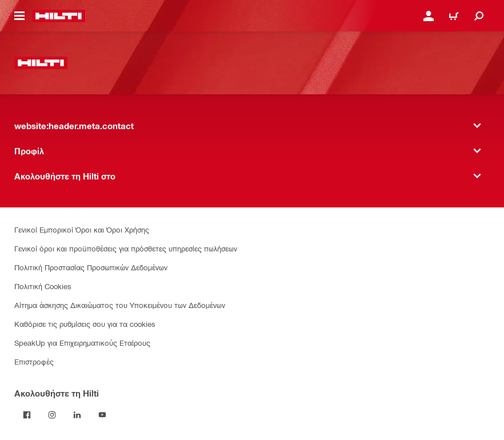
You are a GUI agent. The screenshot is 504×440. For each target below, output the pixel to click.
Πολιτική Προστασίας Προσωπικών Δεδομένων (91, 267)
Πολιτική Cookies (43, 286)
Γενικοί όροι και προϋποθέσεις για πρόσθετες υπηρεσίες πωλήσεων (126, 248)
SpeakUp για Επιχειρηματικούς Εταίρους (82, 343)
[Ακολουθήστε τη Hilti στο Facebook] (27, 415)
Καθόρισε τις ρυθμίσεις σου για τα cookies (85, 324)
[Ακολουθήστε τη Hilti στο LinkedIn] (77, 415)
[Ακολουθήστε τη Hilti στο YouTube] (102, 415)
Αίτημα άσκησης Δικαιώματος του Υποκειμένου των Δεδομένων (120, 305)
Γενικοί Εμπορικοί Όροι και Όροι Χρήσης (82, 229)
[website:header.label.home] (59, 16)
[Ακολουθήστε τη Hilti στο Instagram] (52, 415)
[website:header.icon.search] (479, 16)
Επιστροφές (34, 361)
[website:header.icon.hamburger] (19, 16)
